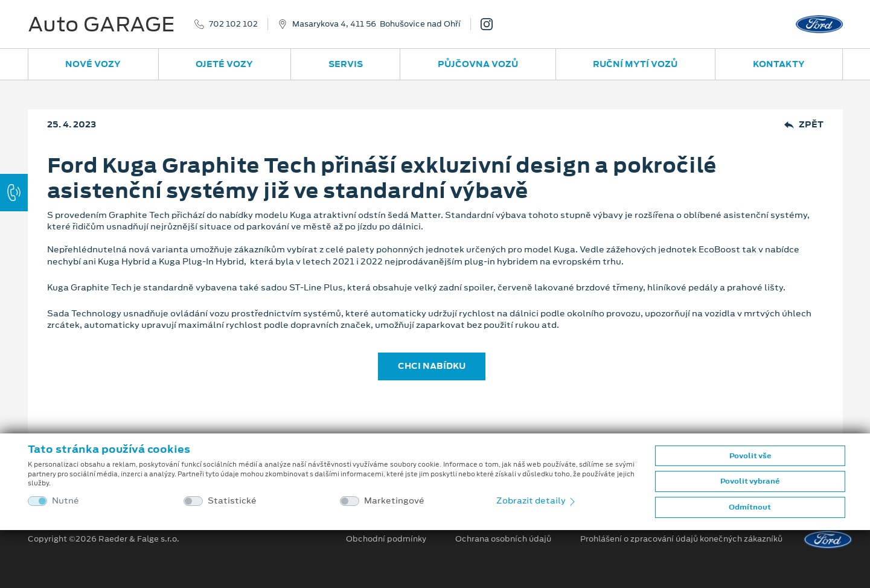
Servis (346, 64)
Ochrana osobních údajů (503, 539)
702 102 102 (233, 24)
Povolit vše (750, 456)
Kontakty (779, 64)
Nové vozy (93, 64)
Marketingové (394, 501)
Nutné (66, 501)
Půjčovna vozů (478, 64)
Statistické (232, 501)
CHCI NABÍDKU (432, 366)
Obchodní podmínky (386, 539)
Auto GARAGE (101, 24)
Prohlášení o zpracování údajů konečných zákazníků (681, 539)
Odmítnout (750, 507)
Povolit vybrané (750, 481)
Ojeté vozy (224, 64)
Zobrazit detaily (537, 500)
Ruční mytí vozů (635, 64)
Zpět (804, 125)
